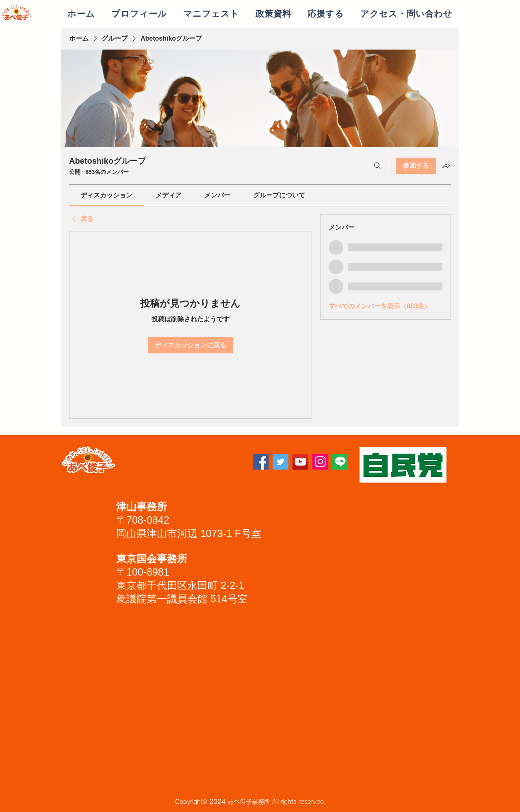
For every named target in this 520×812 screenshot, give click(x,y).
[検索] (377, 166)
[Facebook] (261, 462)
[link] (106, 195)
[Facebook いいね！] (175, 465)
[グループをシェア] (446, 165)
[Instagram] (320, 462)
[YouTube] (300, 462)
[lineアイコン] (340, 462)
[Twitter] (281, 462)
